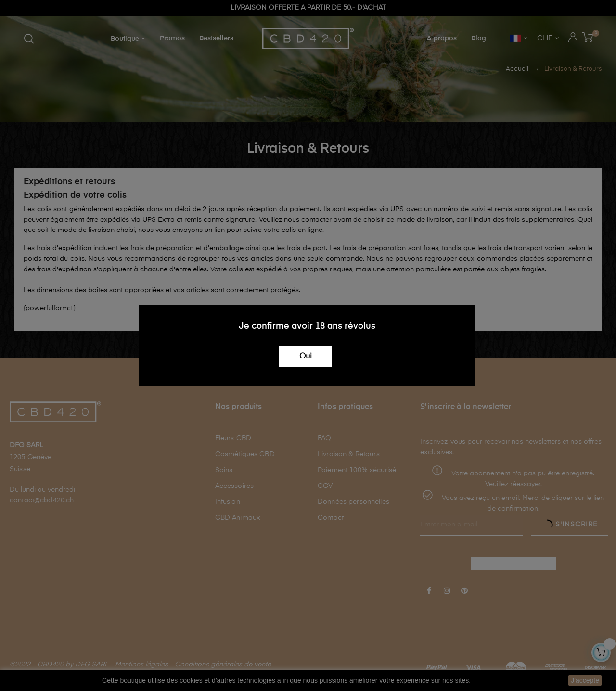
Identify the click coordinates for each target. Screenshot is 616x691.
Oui (306, 357)
